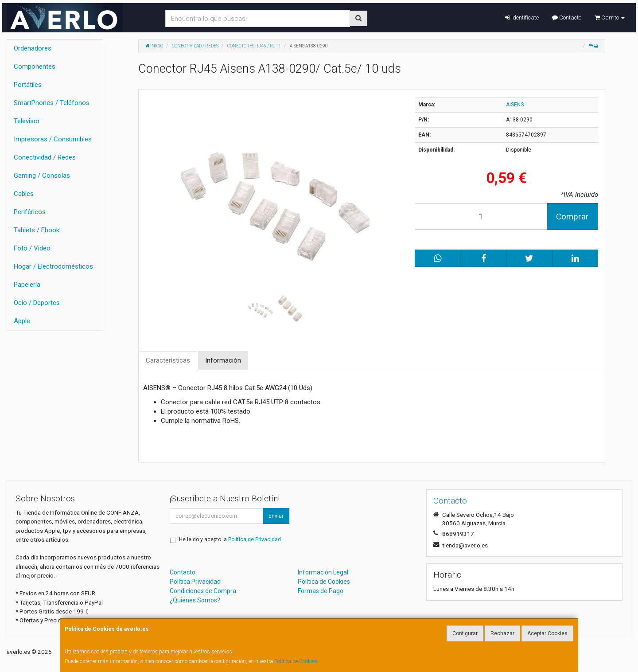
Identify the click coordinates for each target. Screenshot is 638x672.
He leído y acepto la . (231, 539)
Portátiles (28, 85)
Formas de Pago (321, 591)
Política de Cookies (296, 661)
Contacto (567, 18)
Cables (24, 194)
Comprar (572, 217)
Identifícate (522, 18)
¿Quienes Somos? (195, 600)
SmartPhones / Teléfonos (52, 103)
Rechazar (502, 633)
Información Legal (323, 572)
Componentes (35, 66)
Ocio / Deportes (37, 303)
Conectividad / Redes (45, 157)
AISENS (515, 105)
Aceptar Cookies (547, 633)
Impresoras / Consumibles (53, 139)
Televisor (27, 121)
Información (223, 360)
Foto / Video (32, 248)
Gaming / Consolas (42, 176)
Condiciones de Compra (203, 591)
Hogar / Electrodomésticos (53, 266)
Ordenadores (33, 48)
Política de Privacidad (255, 539)
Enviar (276, 516)
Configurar (465, 633)
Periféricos (30, 212)
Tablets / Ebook (37, 230)
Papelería (27, 285)
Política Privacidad (195, 582)
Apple (22, 321)
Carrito (610, 18)
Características (168, 360)
